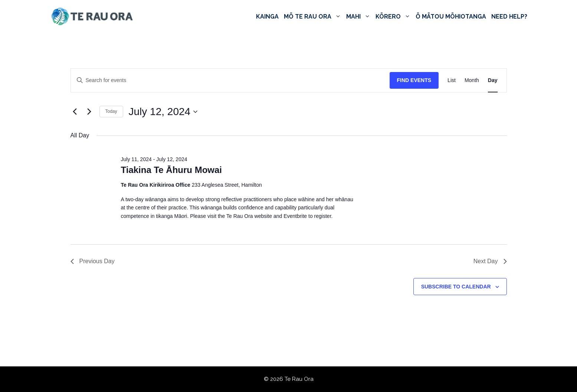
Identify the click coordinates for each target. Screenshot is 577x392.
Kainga (267, 17)
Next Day (490, 261)
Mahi (360, 17)
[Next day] (89, 112)
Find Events (414, 80)
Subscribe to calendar (456, 287)
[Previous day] (75, 112)
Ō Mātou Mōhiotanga (451, 17)
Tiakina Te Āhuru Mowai (171, 170)
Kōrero (394, 17)
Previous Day (93, 261)
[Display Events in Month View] (472, 80)
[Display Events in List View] (452, 80)
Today (111, 111)
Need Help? (509, 17)
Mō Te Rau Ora (314, 17)
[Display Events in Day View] (493, 80)
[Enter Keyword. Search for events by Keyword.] (230, 80)
